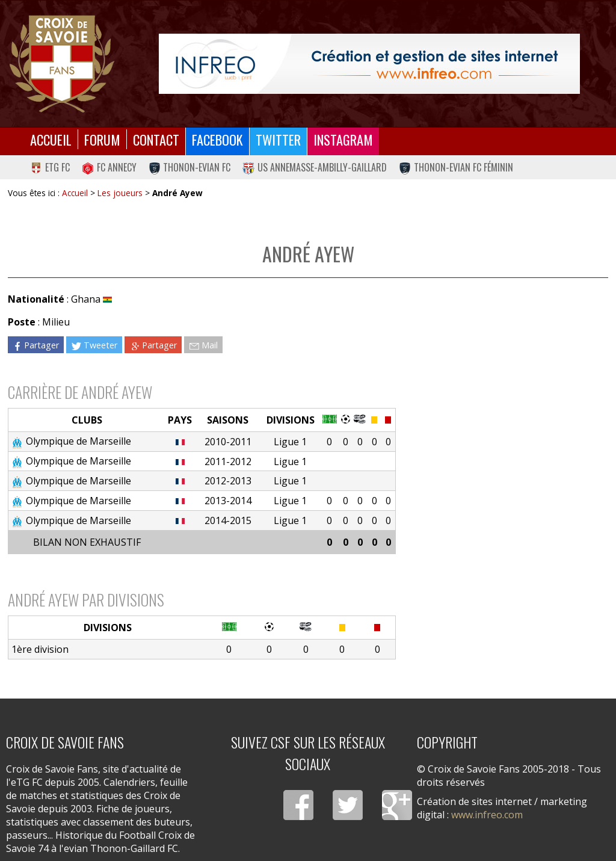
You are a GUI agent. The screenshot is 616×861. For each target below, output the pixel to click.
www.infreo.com (487, 815)
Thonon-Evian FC (190, 167)
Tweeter (94, 345)
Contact (156, 139)
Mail (203, 345)
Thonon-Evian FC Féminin (456, 167)
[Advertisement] (502, 387)
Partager (35, 345)
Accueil (51, 139)
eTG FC (50, 167)
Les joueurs (120, 193)
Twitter (278, 139)
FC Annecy (109, 167)
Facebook (217, 139)
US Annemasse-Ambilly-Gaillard (315, 167)
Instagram (343, 139)
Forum (102, 139)
